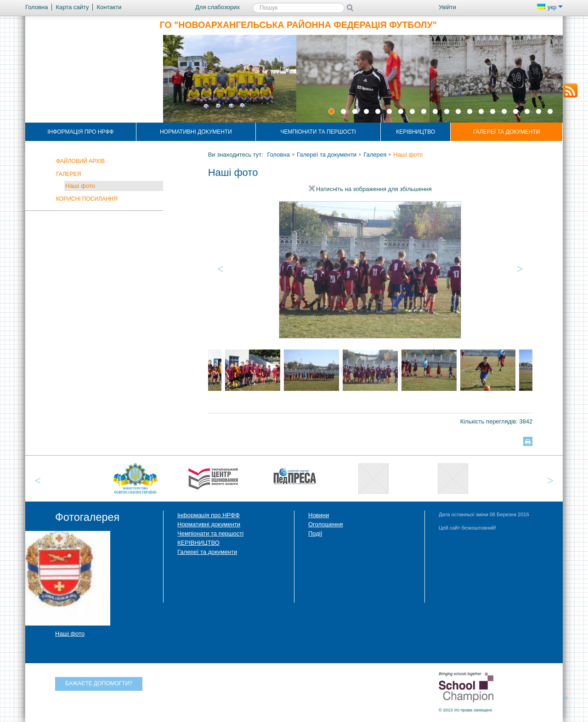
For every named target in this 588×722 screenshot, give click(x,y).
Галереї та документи (507, 132)
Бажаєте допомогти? (99, 683)
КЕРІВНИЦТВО (416, 132)
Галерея (69, 174)
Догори (568, 698)
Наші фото (80, 186)
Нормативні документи (196, 132)
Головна (278, 155)
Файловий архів (80, 161)
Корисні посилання (87, 199)
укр (550, 7)
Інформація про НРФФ (80, 132)
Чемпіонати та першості (318, 132)
